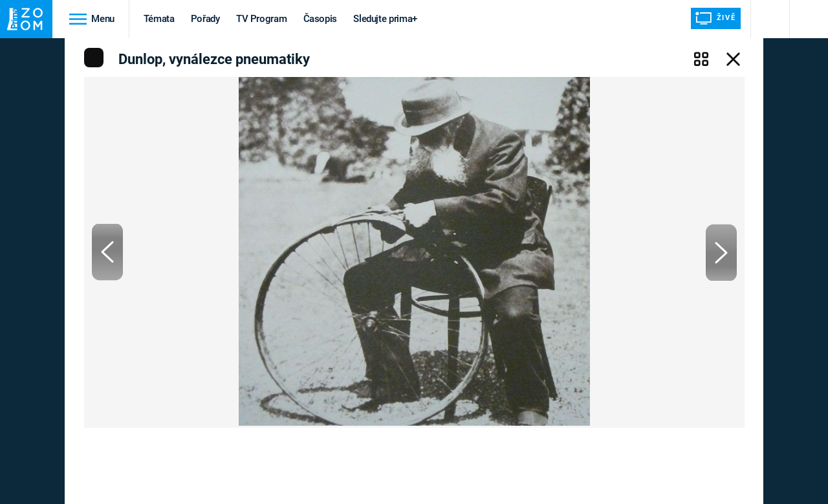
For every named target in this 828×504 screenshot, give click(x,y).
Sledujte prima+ (385, 19)
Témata (159, 19)
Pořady (205, 19)
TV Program (261, 19)
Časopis (321, 19)
